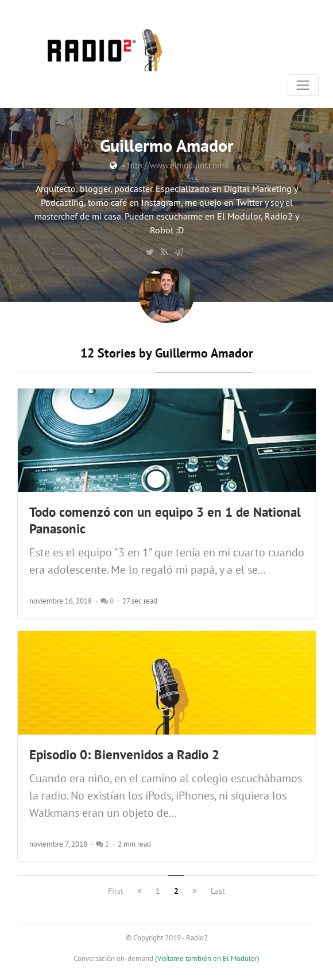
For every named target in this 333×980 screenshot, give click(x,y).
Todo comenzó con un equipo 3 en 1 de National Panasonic (165, 520)
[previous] (140, 891)
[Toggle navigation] (303, 85)
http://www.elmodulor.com (176, 165)
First (116, 891)
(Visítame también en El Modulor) (207, 958)
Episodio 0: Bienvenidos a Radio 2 (124, 754)
